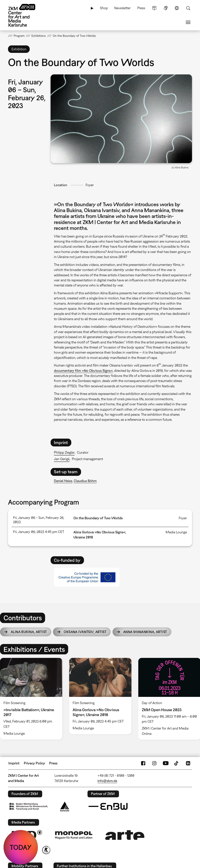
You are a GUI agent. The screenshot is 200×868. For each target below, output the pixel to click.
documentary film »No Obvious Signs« (83, 371)
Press (141, 8)
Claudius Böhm (85, 481)
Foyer (90, 185)
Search (188, 8)
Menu (188, 22)
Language (177, 8)
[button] (121, 119)
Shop (104, 8)
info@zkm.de (107, 781)
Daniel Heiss (63, 481)
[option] (100, 696)
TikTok (177, 763)
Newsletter (122, 8)
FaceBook (143, 763)
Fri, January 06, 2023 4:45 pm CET (39, 532)
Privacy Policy (34, 763)
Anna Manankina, (145, 632)
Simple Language (154, 8)
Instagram (154, 763)
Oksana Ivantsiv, (85, 632)
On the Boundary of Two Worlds (98, 518)
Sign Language (166, 8)
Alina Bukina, (29, 632)
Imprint (14, 763)
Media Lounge (176, 532)
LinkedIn (188, 763)
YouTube (166, 763)
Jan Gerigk (62, 459)
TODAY (21, 847)
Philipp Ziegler (64, 452)
